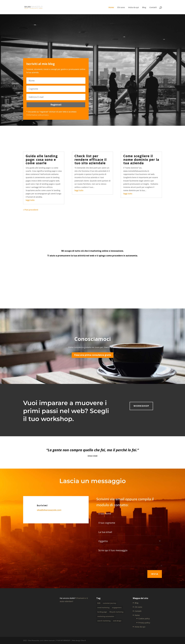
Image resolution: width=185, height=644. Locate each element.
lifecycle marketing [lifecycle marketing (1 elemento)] (116, 612)
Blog (144, 8)
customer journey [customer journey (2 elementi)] (109, 603)
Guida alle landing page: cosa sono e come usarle (42, 159)
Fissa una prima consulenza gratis (93, 355)
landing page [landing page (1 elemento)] (102, 612)
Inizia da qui (134, 8)
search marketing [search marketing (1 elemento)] (104, 620)
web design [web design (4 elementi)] (117, 620)
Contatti (153, 8)
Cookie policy (144, 619)
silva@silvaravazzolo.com (49, 510)
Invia (155, 574)
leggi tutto (30, 200)
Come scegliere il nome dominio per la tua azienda (141, 159)
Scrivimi (42, 505)
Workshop (141, 406)
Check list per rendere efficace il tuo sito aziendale (91, 159)
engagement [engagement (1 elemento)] (117, 607)
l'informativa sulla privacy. (38, 115)
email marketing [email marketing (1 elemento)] (103, 607)
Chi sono (121, 8)
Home (111, 8)
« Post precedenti (31, 210)
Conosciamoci (93, 339)
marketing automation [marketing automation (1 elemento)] (106, 616)
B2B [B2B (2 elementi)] (99, 603)
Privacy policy (144, 623)
